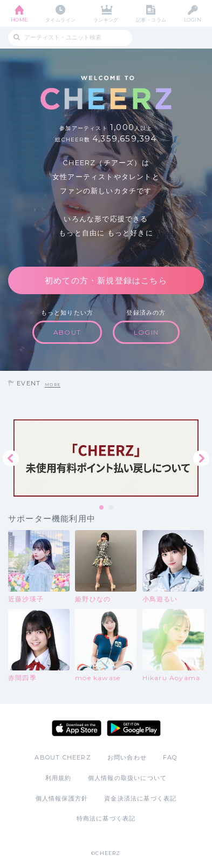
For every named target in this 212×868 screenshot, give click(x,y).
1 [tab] (102, 508)
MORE (53, 385)
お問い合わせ (127, 757)
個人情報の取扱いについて (127, 778)
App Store (77, 728)
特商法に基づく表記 (106, 818)
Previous (11, 458)
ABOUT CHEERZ (63, 757)
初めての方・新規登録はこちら (106, 280)
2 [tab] (112, 508)
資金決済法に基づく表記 (140, 798)
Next (201, 458)
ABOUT (67, 332)
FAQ (170, 757)
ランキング (106, 20)
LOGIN (193, 20)
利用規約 (59, 778)
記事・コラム (151, 20)
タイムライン (61, 20)
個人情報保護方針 (62, 798)
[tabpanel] (106, 458)
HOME (19, 20)
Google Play (134, 728)
